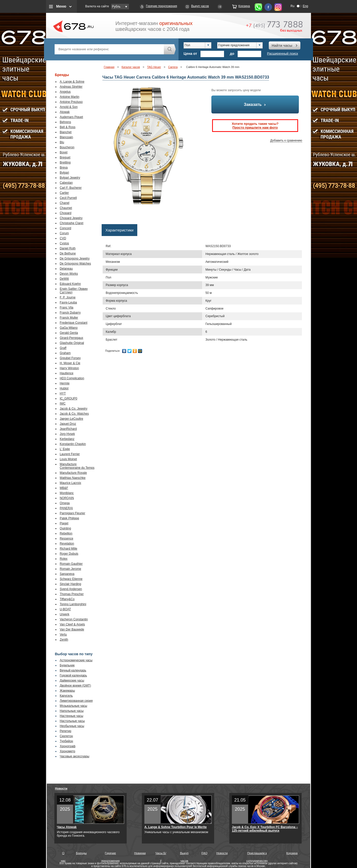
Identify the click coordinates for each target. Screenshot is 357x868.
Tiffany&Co (67, 599)
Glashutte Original (72, 343)
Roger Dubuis (69, 554)
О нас (63, 854)
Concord (65, 228)
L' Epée (65, 449)
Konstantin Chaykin (73, 444)
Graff (63, 348)
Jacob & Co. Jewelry (73, 409)
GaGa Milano (69, 328)
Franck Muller (69, 318)
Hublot (64, 388)
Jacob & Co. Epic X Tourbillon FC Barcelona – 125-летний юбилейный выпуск (265, 829)
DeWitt (64, 279)
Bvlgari (64, 173)
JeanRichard (68, 429)
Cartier (64, 193)
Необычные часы (72, 726)
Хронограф (68, 746)
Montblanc (67, 493)
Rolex (64, 559)
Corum (64, 233)
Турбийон (66, 741)
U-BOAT (65, 609)
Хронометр (67, 751)
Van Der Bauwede (72, 629)
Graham (65, 353)
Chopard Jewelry (71, 218)
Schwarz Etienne (71, 579)
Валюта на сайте (97, 6)
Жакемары (67, 691)
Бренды (81, 853)
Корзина (244, 6)
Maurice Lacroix (70, 483)
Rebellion (66, 533)
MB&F (64, 488)
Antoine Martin (69, 97)
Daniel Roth (68, 248)
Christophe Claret (71, 223)
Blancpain (66, 137)
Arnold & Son (69, 107)
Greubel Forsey (70, 358)
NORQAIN (67, 498)
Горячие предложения (161, 6)
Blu (62, 142)
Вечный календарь (73, 670)
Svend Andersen (71, 589)
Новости (61, 788)
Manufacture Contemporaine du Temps (77, 466)
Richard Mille (68, 549)
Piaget (64, 523)
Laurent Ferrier (70, 454)
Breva (64, 168)
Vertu (63, 635)
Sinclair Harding (70, 584)
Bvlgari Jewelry (70, 178)
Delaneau (66, 269)
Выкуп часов (200, 6)
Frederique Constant (73, 323)
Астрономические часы (76, 660)
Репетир (65, 731)
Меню (61, 6)
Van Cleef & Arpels (72, 624)
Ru (292, 6)
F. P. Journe (68, 297)
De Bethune (68, 253)
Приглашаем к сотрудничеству (257, 854)
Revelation (67, 544)
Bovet (64, 152)
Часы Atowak (67, 827)
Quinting (65, 528)
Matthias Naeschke (73, 478)
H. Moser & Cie (70, 363)
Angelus (65, 92)
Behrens (65, 122)
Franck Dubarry (70, 313)
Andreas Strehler (71, 87)
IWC (63, 404)
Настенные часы (71, 716)
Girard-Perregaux (71, 338)
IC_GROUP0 (68, 398)
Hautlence (66, 373)
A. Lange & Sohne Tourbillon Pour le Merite (175, 827)
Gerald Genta (69, 333)
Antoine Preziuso (71, 102)
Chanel (64, 203)
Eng (305, 6)
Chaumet (66, 208)
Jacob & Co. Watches (74, 414)
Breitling (65, 162)
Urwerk (64, 614)
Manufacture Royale (73, 473)
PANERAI (66, 508)
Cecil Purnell (68, 198)
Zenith (64, 640)
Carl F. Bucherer (71, 188)
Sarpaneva (67, 574)
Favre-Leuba (68, 302)
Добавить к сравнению (286, 140)
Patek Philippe (69, 518)
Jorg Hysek (67, 434)
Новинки (140, 853)
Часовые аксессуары (74, 756)
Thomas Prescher (72, 594)
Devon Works (69, 274)
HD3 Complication (72, 378)
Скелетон (66, 736)
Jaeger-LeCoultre (71, 419)
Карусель (66, 696)
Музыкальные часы (73, 706)
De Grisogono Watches (75, 264)
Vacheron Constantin (74, 619)
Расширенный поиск (282, 53)
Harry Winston (69, 368)
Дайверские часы (72, 681)
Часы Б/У (161, 854)
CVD (63, 238)
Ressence (66, 538)
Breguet (65, 157)
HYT (63, 393)
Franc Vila (66, 308)
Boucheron (67, 147)
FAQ (204, 853)
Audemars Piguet (71, 117)
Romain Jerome (70, 569)
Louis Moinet (68, 459)
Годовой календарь (73, 675)
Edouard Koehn (70, 284)
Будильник (67, 665)
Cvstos (64, 243)
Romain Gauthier (71, 564)
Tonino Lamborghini (73, 604)
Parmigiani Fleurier (72, 513)
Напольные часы (72, 711)
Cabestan (66, 183)
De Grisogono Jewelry (75, 259)
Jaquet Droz (68, 424)
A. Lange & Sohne (72, 82)
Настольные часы (72, 721)
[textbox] (109, 49)
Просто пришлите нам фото (255, 127)
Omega (65, 503)
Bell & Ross (68, 127)
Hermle (65, 383)
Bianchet (66, 132)
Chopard (65, 213)
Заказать (255, 104)
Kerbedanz (67, 439)
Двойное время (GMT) (75, 686)
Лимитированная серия (76, 701)
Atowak (65, 112)
